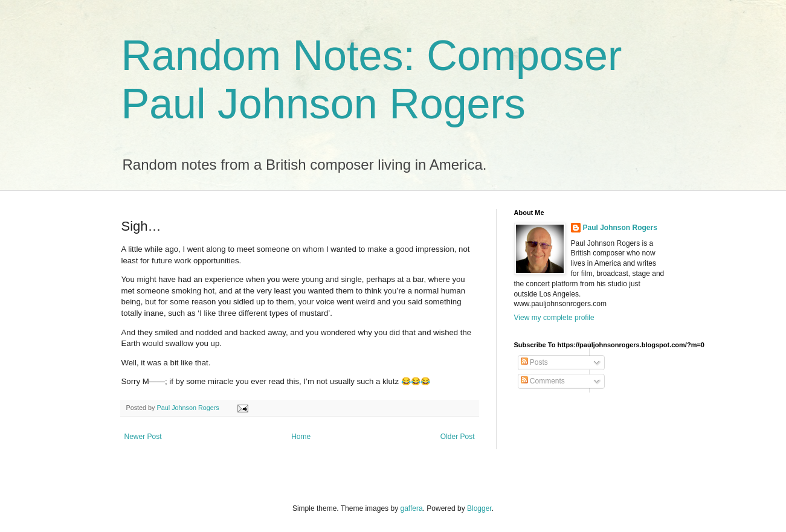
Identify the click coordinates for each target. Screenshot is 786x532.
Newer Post (143, 437)
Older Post (458, 437)
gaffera (411, 508)
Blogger (479, 508)
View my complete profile (554, 318)
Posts (534, 362)
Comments (543, 381)
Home (301, 437)
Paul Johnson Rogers (620, 228)
